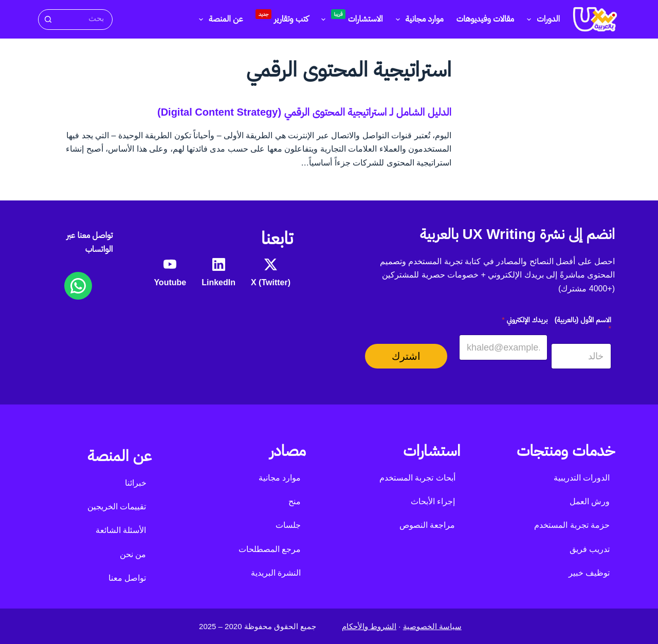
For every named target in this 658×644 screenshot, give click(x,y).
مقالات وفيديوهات (485, 19)
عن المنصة (219, 20)
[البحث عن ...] (84, 19)
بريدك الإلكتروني (525, 320)
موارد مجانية (418, 20)
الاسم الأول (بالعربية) (583, 324)
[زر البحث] (48, 20)
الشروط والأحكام (369, 626)
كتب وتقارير (282, 16)
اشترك (406, 356)
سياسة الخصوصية (432, 626)
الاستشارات (350, 18)
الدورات (541, 20)
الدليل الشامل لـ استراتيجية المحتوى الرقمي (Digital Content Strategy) (304, 112)
